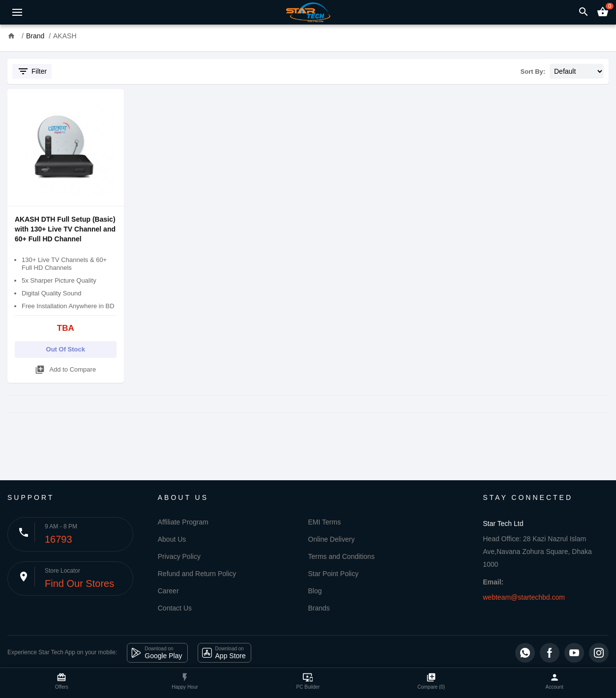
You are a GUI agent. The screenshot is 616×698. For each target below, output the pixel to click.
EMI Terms (325, 522)
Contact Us (175, 608)
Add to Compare (65, 368)
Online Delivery (332, 539)
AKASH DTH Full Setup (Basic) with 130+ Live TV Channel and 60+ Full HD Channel (65, 229)
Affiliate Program (183, 522)
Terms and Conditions (341, 556)
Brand (35, 36)
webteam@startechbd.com (524, 597)
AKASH (65, 36)
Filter (32, 71)
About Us (172, 539)
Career (168, 591)
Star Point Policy (334, 574)
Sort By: (533, 72)
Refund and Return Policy (197, 574)
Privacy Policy (179, 556)
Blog (315, 591)
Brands (319, 608)
